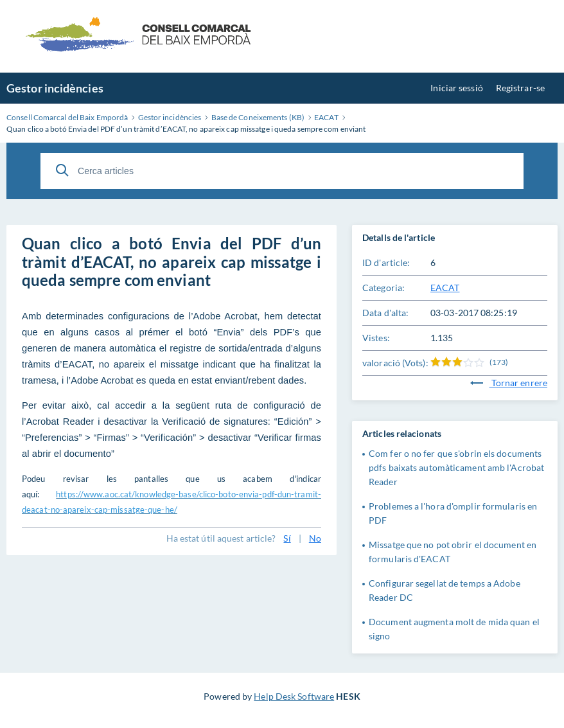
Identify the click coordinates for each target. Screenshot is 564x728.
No (315, 538)
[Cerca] (62, 170)
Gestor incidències (55, 88)
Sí (287, 538)
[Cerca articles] (282, 171)
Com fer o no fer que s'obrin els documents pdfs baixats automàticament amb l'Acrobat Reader (456, 467)
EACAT (445, 288)
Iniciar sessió (456, 88)
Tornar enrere (509, 383)
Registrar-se (520, 88)
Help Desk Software (294, 696)
